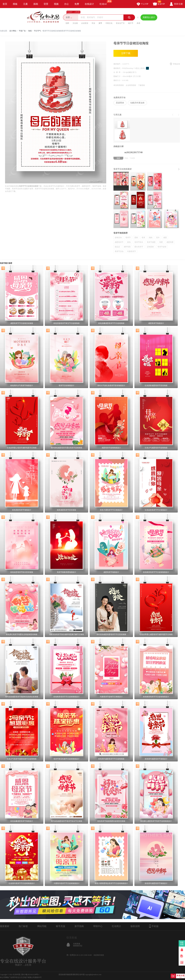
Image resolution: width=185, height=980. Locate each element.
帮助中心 (98, 926)
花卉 (158, 238)
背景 (46, 4)
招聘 (67, 23)
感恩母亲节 (119, 242)
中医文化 (109, 23)
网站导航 (42, 926)
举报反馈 (176, 64)
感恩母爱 (170, 242)
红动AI (104, 3)
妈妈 (151, 238)
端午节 (131, 23)
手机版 (154, 926)
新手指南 (79, 926)
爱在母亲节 (139, 247)
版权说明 (135, 926)
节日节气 (37, 31)
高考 (138, 23)
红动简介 (116, 926)
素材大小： (118, 80)
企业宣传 (85, 23)
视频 (56, 4)
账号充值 (61, 926)
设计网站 (13, 31)
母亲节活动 (119, 251)
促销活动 (118, 238)
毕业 (93, 23)
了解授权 (141, 85)
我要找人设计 (149, 17)
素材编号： (118, 64)
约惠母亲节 (132, 251)
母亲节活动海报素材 (123, 169)
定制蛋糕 (150, 247)
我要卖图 (182, 943)
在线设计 (89, 4)
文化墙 (75, 23)
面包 (129, 242)
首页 (5, 4)
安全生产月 (120, 23)
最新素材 (5, 926)
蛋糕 (136, 238)
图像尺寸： (118, 76)
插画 (36, 4)
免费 (77, 4)
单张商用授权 (119, 85)
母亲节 (128, 238)
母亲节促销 (162, 247)
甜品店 (117, 247)
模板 (15, 4)
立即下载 (126, 53)
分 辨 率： (118, 72)
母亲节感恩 (151, 242)
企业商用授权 (131, 85)
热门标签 (23, 926)
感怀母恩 (127, 247)
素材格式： (118, 68)
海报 (30, 31)
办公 (66, 4)
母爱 (161, 242)
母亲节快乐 (139, 242)
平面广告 (22, 31)
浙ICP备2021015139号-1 (30, 975)
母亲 (143, 238)
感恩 (165, 238)
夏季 (100, 23)
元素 (25, 4)
